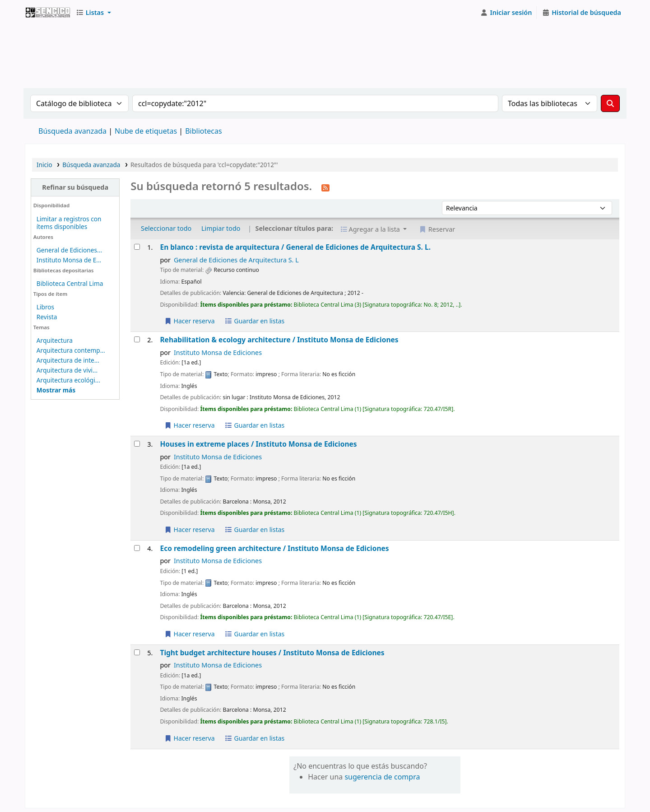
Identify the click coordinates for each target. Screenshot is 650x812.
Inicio (44, 165)
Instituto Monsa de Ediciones (218, 352)
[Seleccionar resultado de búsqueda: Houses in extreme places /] (137, 444)
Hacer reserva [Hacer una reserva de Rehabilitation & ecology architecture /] (189, 425)
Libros (45, 307)
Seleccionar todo (166, 228)
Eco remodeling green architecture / (274, 548)
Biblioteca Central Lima (70, 283)
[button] (93, 13)
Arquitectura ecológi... (68, 380)
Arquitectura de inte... (68, 360)
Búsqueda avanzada (72, 131)
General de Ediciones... (69, 250)
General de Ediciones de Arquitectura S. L (236, 260)
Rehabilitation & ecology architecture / (279, 340)
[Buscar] (610, 103)
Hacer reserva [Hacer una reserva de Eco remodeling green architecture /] (189, 634)
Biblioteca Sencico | (48, 13)
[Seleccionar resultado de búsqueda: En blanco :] (137, 247)
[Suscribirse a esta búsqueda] (325, 187)
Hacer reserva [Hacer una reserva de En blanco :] (189, 321)
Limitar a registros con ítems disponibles (69, 223)
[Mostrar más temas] (56, 390)
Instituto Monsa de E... (69, 260)
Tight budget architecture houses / (272, 653)
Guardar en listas (254, 321)
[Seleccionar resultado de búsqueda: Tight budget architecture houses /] (137, 652)
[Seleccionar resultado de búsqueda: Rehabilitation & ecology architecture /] (137, 339)
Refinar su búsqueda (75, 187)
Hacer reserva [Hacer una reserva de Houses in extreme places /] (189, 530)
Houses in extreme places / (258, 444)
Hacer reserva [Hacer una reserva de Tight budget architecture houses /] (189, 738)
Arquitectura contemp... (71, 350)
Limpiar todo (221, 228)
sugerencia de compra (382, 777)
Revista (47, 317)
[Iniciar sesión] (506, 13)
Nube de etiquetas (146, 131)
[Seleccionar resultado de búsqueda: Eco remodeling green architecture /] (137, 548)
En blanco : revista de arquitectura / (295, 247)
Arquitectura (55, 340)
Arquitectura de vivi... (67, 370)
